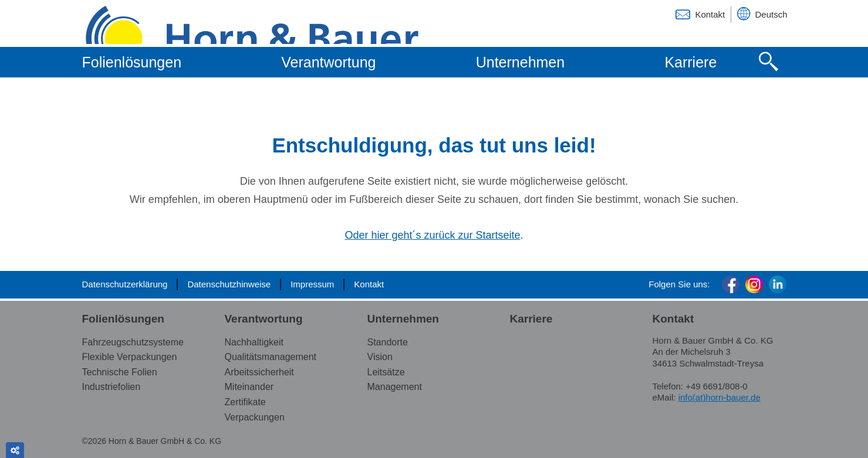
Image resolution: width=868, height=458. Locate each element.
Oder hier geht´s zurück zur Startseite (432, 235)
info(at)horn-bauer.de (720, 397)
